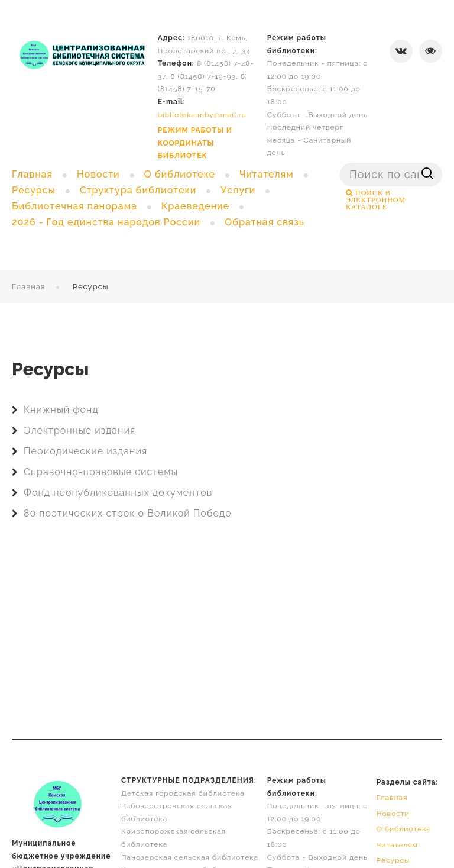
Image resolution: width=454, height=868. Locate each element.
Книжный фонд (61, 410)
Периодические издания (85, 451)
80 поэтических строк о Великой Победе (128, 513)
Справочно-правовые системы (101, 472)
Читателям (397, 845)
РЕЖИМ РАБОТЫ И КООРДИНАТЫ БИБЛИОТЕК (195, 143)
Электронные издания (80, 430)
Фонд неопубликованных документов (118, 493)
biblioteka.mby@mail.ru (202, 115)
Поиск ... (340, 163)
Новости (393, 814)
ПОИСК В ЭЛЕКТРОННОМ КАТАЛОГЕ (376, 200)
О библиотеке (404, 829)
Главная (29, 287)
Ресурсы (393, 860)
